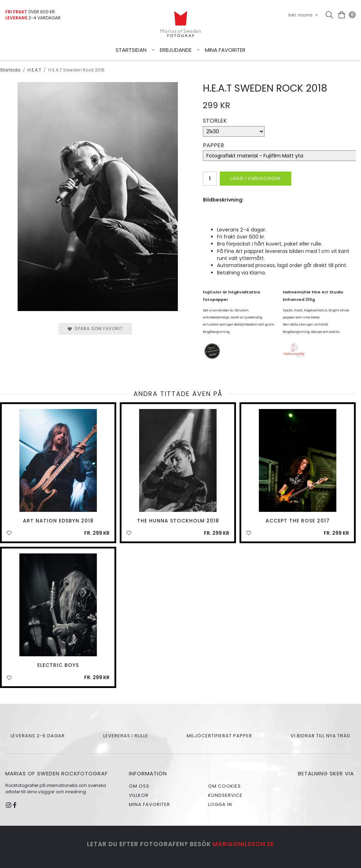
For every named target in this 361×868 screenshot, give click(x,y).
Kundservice (225, 795)
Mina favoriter (225, 50)
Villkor (139, 795)
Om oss (139, 786)
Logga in (220, 804)
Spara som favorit (95, 328)
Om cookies (225, 786)
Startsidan (131, 50)
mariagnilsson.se (244, 844)
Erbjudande (176, 50)
